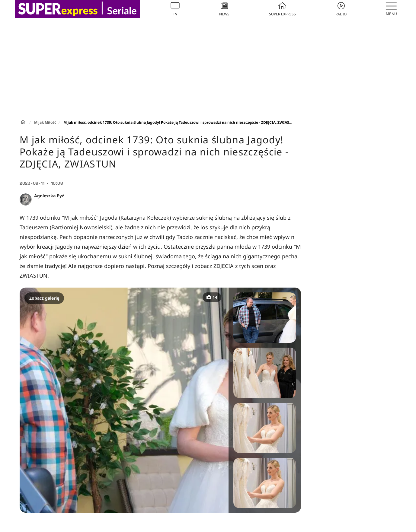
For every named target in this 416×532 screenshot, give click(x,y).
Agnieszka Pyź (49, 196)
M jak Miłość (45, 122)
